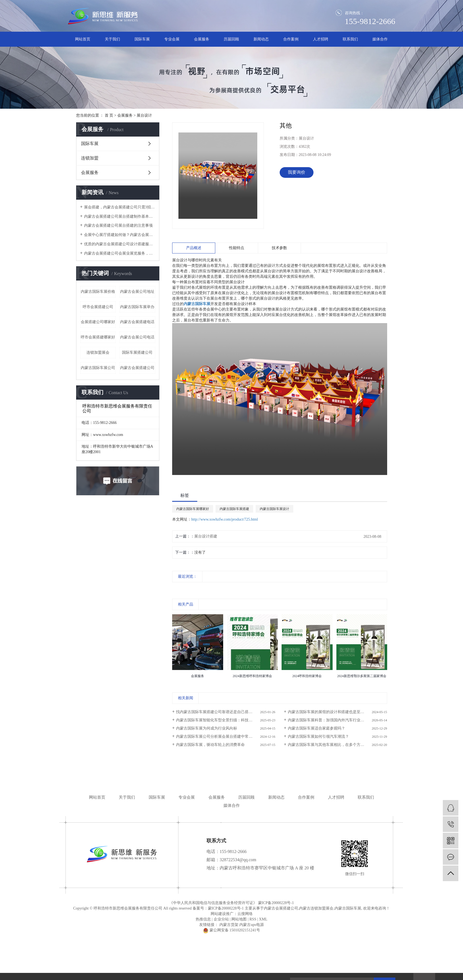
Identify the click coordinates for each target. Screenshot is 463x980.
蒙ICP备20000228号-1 (276, 903)
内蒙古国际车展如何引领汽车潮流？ (318, 737)
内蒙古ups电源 (251, 925)
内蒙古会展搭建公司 (137, 368)
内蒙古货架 (229, 925)
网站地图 (239, 919)
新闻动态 (261, 39)
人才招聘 (321, 39)
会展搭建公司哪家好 (98, 322)
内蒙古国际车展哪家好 (193, 509)
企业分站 (221, 919)
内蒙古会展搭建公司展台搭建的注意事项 (118, 225)
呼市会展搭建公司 (98, 307)
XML (263, 919)
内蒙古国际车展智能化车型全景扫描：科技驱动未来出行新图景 (226, 720)
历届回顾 (231, 39)
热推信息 (203, 919)
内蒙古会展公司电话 (137, 337)
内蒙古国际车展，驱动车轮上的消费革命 (210, 745)
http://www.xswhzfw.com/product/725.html (225, 519)
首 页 (109, 115)
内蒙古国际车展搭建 (234, 509)
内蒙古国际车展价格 (98, 292)
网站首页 (83, 39)
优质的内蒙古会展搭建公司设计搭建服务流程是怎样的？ (120, 244)
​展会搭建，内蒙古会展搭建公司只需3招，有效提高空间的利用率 (120, 207)
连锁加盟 (90, 158)
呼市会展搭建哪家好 (98, 337)
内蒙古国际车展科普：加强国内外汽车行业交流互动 (332, 720)
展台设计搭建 (206, 536)
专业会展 (172, 39)
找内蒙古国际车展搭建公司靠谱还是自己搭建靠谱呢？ (222, 712)
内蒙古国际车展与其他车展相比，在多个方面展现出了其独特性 (337, 745)
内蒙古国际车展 (348, 908)
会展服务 (202, 39)
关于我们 (112, 39)
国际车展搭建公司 (137, 352)
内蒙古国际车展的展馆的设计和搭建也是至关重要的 (332, 712)
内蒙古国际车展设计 (274, 509)
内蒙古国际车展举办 (137, 307)
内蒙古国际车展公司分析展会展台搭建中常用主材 (218, 737)
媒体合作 (380, 39)
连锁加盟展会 (98, 352)
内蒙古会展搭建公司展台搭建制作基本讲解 (120, 216)
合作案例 (291, 39)
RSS (253, 919)
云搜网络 (245, 914)
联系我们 (350, 39)
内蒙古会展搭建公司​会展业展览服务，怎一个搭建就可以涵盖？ (120, 253)
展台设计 (144, 115)
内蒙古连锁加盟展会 (316, 908)
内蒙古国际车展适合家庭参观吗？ (316, 728)
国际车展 (142, 39)
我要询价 (297, 172)
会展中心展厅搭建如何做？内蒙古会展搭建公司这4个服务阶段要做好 (120, 235)
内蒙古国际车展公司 (98, 368)
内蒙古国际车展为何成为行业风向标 (207, 728)
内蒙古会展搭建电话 (137, 322)
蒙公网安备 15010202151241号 (231, 930)
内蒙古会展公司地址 (137, 292)
